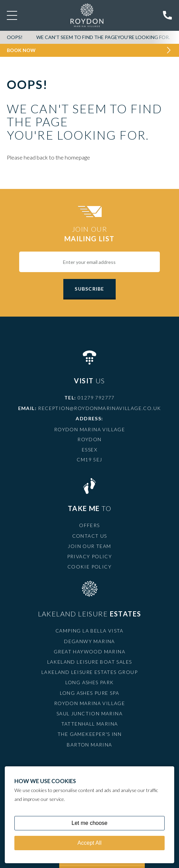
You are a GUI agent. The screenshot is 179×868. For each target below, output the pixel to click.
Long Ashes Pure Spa (90, 693)
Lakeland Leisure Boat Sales (90, 662)
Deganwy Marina (89, 641)
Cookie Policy (89, 567)
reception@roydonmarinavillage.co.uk (99, 408)
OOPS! (15, 37)
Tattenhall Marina (90, 724)
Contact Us (90, 536)
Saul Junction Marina (89, 713)
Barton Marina (89, 745)
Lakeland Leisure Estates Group (89, 672)
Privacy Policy (90, 556)
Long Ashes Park (90, 682)
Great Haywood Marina (89, 652)
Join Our (89, 234)
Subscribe (89, 289)
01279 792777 (96, 398)
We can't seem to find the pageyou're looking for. (103, 37)
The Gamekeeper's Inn (89, 734)
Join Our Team (89, 546)
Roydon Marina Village (89, 703)
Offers (89, 525)
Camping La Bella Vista (89, 631)
